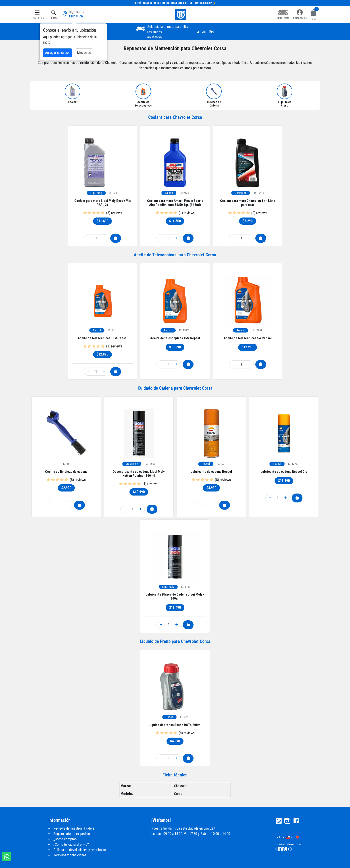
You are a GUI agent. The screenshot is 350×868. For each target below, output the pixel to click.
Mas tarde (84, 53)
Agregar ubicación (58, 53)
